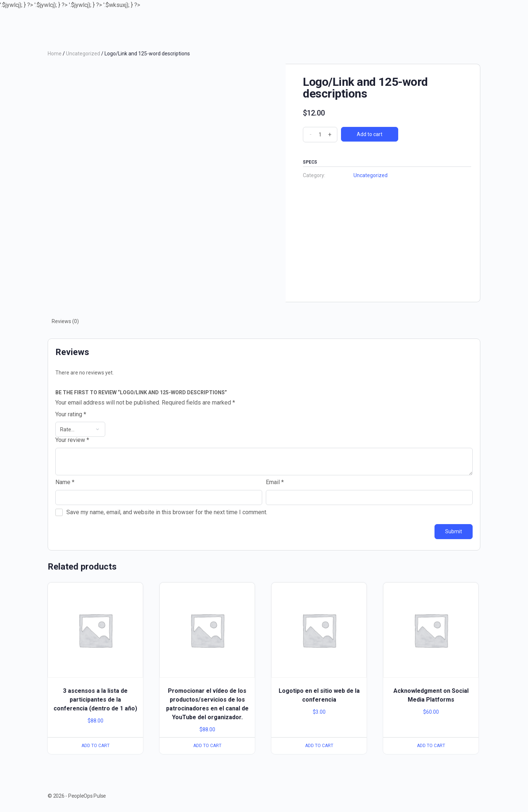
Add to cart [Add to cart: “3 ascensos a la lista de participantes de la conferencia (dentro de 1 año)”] (96, 746)
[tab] (65, 321)
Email (275, 482)
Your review (72, 440)
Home (55, 54)
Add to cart (370, 134)
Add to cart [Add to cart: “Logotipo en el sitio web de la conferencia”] (319, 746)
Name (65, 482)
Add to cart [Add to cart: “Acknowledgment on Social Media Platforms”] (431, 746)
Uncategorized (83, 54)
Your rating (71, 414)
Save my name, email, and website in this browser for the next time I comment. (167, 512)
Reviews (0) (65, 321)
